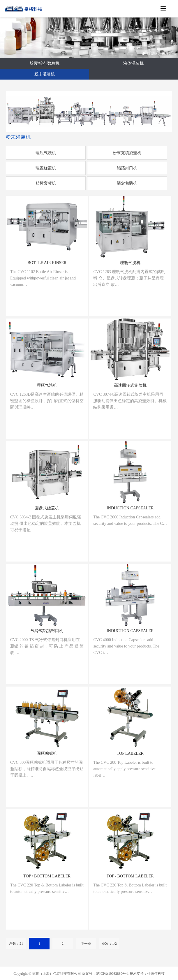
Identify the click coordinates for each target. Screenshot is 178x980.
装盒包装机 (127, 183)
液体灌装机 (133, 63)
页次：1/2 (109, 944)
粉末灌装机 (167, 54)
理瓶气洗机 (46, 153)
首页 (148, 54)
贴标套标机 (46, 183)
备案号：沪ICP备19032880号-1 (105, 974)
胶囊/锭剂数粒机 (45, 63)
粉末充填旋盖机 (127, 153)
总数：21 (16, 944)
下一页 (86, 944)
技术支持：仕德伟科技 (147, 974)
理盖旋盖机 (46, 168)
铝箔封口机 (127, 168)
